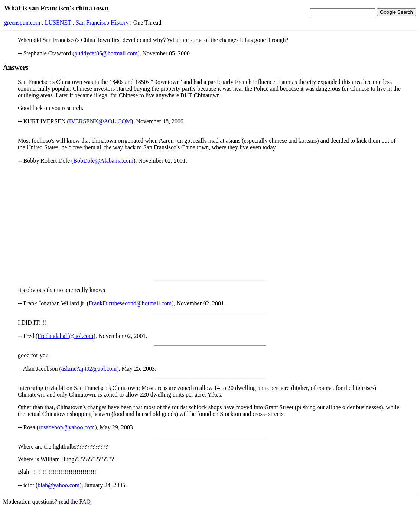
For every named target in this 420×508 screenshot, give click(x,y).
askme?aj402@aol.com (89, 369)
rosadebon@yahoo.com (67, 427)
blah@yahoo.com (58, 485)
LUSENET (58, 22)
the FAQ (81, 502)
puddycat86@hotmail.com (106, 53)
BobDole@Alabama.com (103, 161)
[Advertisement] (210, 222)
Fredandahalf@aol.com (65, 336)
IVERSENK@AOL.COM (100, 121)
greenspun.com (22, 22)
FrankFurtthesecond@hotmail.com (130, 303)
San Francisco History (102, 22)
